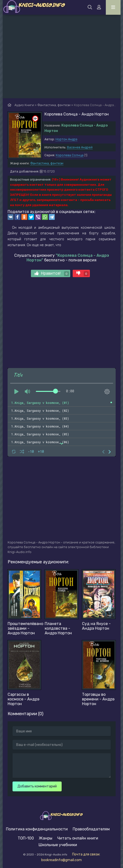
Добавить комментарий (37, 786)
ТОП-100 (26, 838)
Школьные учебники (58, 845)
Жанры (46, 838)
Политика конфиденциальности (37, 829)
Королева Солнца (70, 155)
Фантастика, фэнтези (47, 163)
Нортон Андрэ (66, 139)
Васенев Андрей (80, 147)
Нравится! (52, 274)
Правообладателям (91, 829)
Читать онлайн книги (78, 838)
